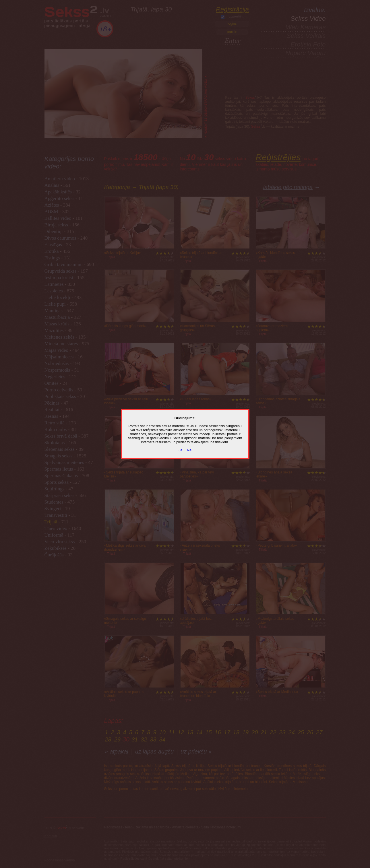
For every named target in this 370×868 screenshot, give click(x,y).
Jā (180, 450)
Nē (189, 450)
